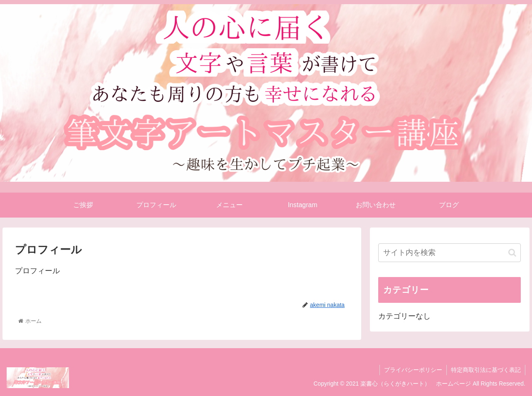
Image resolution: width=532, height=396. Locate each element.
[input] (450, 253)
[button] (512, 253)
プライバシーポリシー (413, 370)
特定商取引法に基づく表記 (486, 370)
